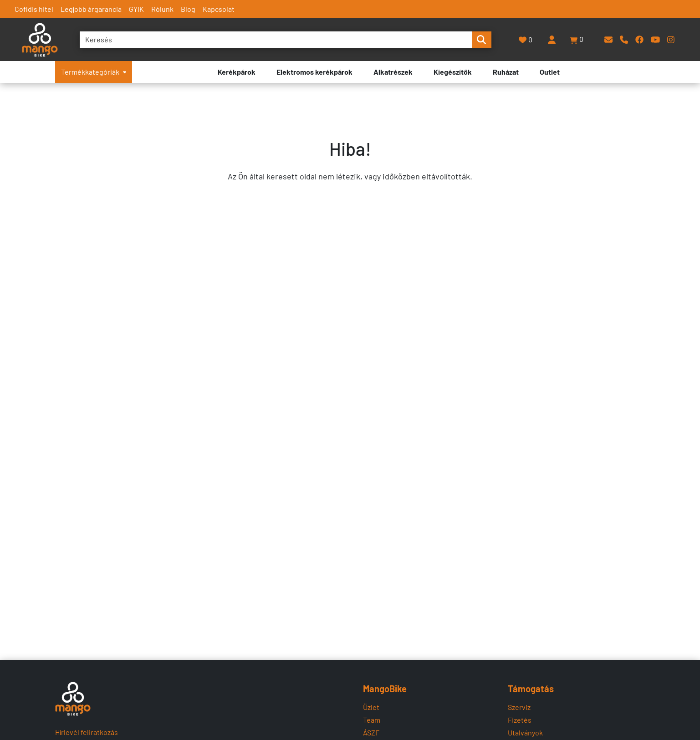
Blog (188, 9)
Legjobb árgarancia (91, 9)
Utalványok (525, 732)
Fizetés (520, 720)
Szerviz (519, 707)
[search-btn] (481, 40)
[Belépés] (552, 40)
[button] (577, 40)
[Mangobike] (73, 699)
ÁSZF (371, 732)
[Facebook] (639, 39)
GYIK (136, 9)
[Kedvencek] (526, 40)
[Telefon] (624, 39)
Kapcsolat (219, 9)
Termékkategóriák (94, 72)
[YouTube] (655, 39)
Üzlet (371, 707)
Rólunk (162, 9)
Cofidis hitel (34, 9)
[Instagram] (671, 39)
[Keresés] (276, 40)
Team (372, 720)
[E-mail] (608, 39)
